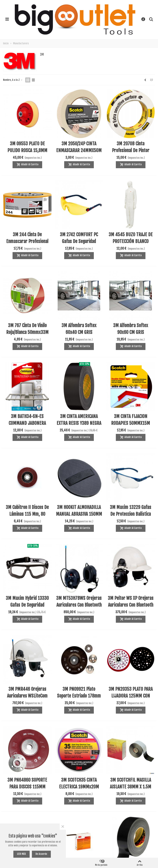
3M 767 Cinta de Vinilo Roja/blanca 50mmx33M (27, 329)
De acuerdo (41, 854)
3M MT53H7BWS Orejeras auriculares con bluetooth (79, 601)
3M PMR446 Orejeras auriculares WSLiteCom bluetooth (27, 696)
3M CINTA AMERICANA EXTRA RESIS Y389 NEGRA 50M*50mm (79, 423)
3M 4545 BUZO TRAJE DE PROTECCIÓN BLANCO (131, 238)
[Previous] (145, 80)
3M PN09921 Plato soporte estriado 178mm (79, 692)
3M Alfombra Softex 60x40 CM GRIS (79, 329)
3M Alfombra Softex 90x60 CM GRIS (131, 329)
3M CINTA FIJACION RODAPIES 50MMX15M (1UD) (131, 423)
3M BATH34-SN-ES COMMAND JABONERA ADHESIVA (27, 423)
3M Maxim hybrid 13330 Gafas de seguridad (27, 601)
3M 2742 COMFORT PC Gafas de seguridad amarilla (79, 241)
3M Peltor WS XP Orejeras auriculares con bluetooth (131, 601)
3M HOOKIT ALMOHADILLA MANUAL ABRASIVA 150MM (79, 511)
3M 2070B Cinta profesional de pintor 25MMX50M (131, 150)
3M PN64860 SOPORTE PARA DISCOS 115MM (27, 783)
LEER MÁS (21, 854)
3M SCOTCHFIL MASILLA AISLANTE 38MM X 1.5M (131, 783)
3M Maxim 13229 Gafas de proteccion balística (131, 511)
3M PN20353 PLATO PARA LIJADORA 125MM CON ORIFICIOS (131, 696)
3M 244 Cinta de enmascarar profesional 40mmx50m (27, 241)
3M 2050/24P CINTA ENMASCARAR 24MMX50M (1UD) (79, 150)
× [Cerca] (63, 827)
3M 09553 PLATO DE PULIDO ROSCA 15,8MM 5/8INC (27, 150)
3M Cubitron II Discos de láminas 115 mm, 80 (27, 511)
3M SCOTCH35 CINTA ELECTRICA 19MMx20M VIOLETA (79, 787)
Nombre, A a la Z (13, 80)
